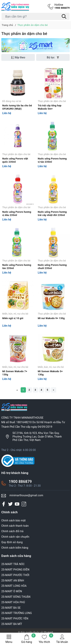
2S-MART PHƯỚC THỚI (15, 575)
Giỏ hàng (28, 639)
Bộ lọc (53, 57)
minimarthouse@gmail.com (26, 495)
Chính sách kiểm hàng (15, 548)
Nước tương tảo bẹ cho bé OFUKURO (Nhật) (17, 107)
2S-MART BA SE (11, 608)
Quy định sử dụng (12, 542)
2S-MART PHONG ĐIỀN (15, 570)
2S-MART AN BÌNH (13, 581)
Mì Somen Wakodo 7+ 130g (15, 373)
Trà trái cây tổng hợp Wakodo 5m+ (50, 107)
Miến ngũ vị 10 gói (13, 318)
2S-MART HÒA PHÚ (13, 602)
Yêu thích (46, 639)
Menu (9, 639)
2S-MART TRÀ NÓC (13, 564)
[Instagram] (24, 504)
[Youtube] (17, 504)
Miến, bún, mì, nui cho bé (15, 314)
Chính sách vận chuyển (15, 537)
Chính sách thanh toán (15, 526)
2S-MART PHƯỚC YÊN (15, 618)
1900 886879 (62, 6)
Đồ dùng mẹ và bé (12, 101)
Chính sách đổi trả (12, 531)
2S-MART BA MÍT (12, 624)
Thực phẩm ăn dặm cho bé (52, 101)
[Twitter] (10, 504)
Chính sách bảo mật (13, 520)
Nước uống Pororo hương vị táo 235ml (52, 160)
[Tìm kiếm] (64, 16)
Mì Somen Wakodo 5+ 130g (50, 373)
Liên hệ (7, 113)
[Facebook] (4, 504)
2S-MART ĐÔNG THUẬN (16, 597)
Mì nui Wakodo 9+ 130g (51, 318)
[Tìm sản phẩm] (35, 16)
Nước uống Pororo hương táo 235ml (17, 267)
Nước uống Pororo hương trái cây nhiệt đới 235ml (52, 213)
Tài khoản (62, 639)
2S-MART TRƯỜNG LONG (17, 613)
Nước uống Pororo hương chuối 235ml (52, 267)
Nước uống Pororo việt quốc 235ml (15, 160)
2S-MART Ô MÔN (12, 591)
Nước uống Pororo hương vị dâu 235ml (17, 213)
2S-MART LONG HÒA (14, 586)
